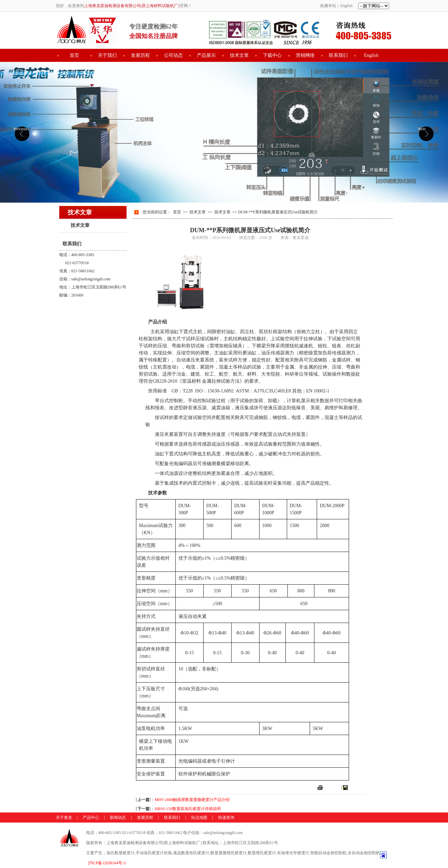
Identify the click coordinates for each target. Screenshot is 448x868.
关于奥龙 (64, 818)
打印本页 (332, 787)
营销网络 (305, 55)
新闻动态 (118, 818)
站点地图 (199, 818)
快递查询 (226, 818)
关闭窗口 (357, 787)
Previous (21, 129)
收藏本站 (328, 6)
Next (422, 129)
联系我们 (338, 55)
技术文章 (239, 55)
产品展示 (206, 55)
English (347, 6)
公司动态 (173, 55)
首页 (74, 55)
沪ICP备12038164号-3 (107, 863)
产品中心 (91, 818)
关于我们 (107, 55)
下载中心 (272, 55)
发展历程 (140, 55)
